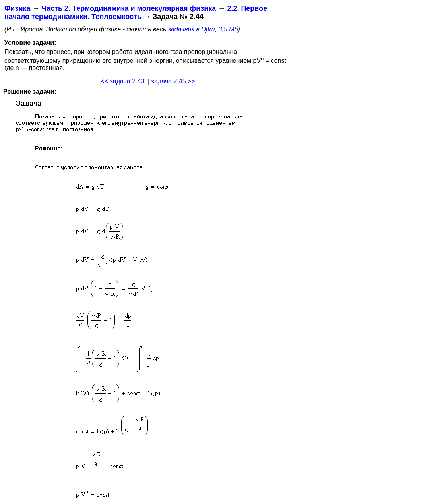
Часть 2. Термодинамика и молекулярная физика (129, 8)
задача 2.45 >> (173, 81)
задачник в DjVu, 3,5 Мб (203, 29)
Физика (17, 8)
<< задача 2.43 (122, 81)
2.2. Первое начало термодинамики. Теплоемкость (136, 13)
